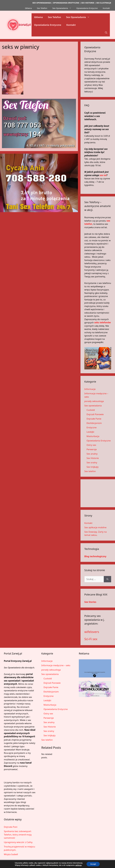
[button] (106, 33)
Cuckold (91, 410)
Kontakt (106, 8)
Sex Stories (90, 602)
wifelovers (92, 632)
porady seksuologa (94, 401)
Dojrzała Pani (11, 827)
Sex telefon (90, 471)
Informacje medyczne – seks (56, 665)
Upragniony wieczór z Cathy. (18, 842)
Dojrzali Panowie (95, 414)
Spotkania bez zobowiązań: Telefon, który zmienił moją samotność (18, 835)
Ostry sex (91, 445)
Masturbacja (93, 436)
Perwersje (92, 449)
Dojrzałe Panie (94, 419)
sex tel (103, 175)
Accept (93, 864)
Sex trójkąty (93, 467)
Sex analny (92, 454)
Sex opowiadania (93, 406)
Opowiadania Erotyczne (87, 8)
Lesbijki (90, 432)
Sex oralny (92, 462)
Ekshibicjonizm (94, 423)
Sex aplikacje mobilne (95, 527)
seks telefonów (103, 322)
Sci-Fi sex (91, 639)
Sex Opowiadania (63, 8)
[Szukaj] (107, 579)
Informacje (90, 389)
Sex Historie (93, 458)
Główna (28, 8)
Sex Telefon (42, 8)
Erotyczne (91, 427)
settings (78, 865)
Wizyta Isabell (11, 854)
